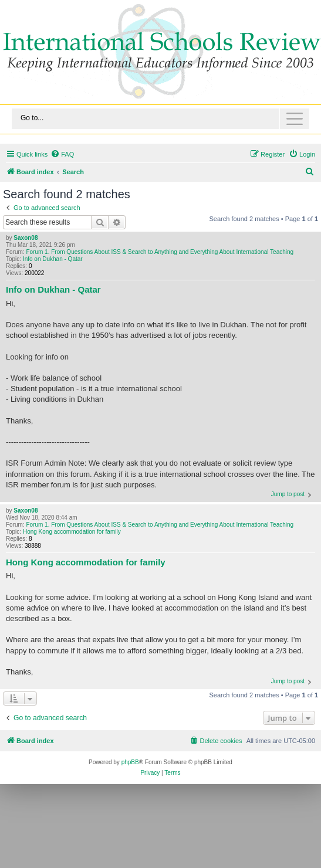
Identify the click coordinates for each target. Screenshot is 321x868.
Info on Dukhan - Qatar (53, 259)
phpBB (130, 762)
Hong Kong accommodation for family (72, 532)
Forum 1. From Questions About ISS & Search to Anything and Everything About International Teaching (160, 252)
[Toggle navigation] (160, 119)
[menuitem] (62, 154)
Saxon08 (26, 238)
